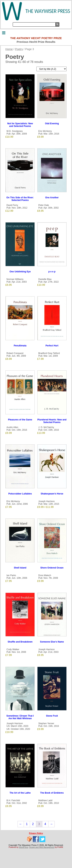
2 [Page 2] (33, 824)
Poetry (19, 49)
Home (9, 49)
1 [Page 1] (27, 824)
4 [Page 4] (45, 824)
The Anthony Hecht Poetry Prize (36, 38)
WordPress (24, 847)
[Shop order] (51, 69)
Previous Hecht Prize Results (36, 42)
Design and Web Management (42, 847)
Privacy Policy (36, 833)
